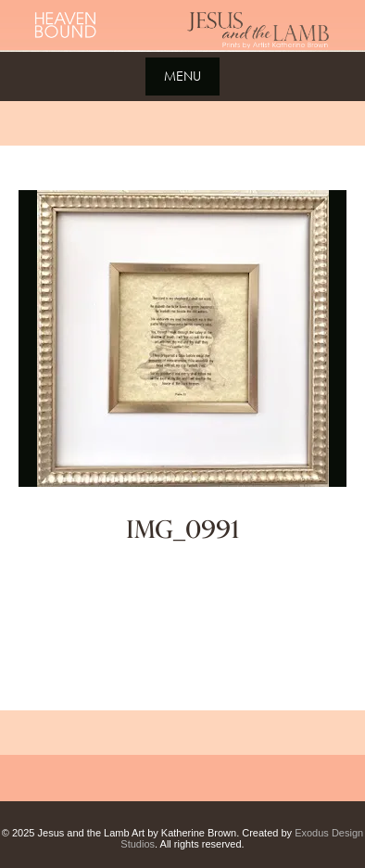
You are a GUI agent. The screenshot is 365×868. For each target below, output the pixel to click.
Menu (182, 76)
